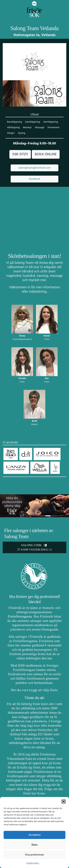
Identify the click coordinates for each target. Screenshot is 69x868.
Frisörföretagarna (20, 616)
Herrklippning (51, 122)
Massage (40, 128)
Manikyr (27, 128)
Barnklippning (14, 122)
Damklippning (33, 122)
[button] (64, 801)
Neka (34, 845)
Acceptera (35, 835)
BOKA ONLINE (46, 154)
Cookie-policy (33, 863)
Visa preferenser (34, 855)
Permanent (54, 128)
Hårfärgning (13, 128)
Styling (22, 133)
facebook (34, 179)
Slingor (11, 133)
